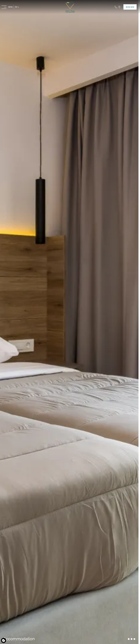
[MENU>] (7, 7)
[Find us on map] (119, 7)
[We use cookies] (4, 640)
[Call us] (116, 7)
